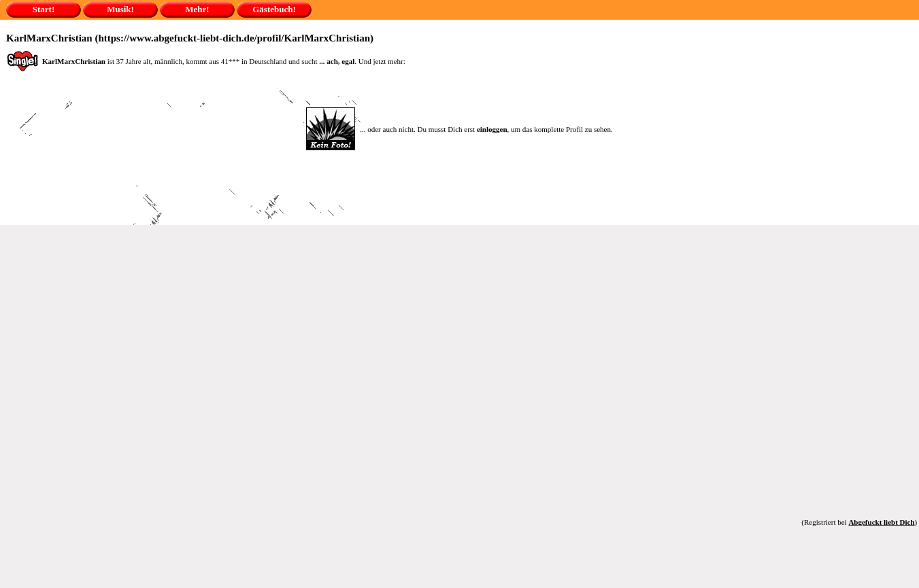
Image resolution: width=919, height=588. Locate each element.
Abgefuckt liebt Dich (881, 522)
